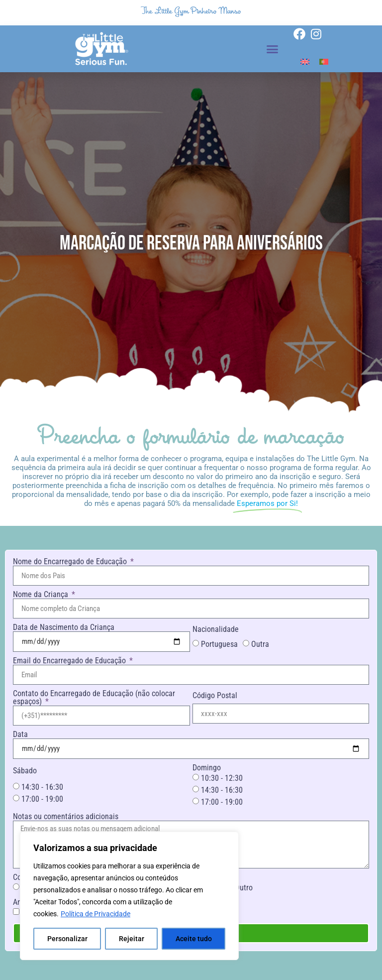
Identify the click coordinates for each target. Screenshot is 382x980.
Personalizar (67, 939)
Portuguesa (219, 644)
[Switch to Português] (324, 61)
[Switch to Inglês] (305, 61)
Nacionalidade (216, 629)
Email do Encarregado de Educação (70, 661)
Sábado (25, 771)
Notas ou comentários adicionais (66, 817)
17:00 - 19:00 (42, 799)
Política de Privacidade (95, 914)
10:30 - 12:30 (222, 778)
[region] (129, 896)
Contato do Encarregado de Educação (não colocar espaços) (94, 698)
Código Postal (215, 696)
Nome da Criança (42, 595)
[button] (273, 49)
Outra (260, 644)
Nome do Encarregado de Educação (71, 562)
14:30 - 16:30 (42, 787)
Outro (244, 888)
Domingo (207, 768)
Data (20, 735)
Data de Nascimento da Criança (64, 627)
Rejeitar (132, 939)
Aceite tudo (194, 939)
